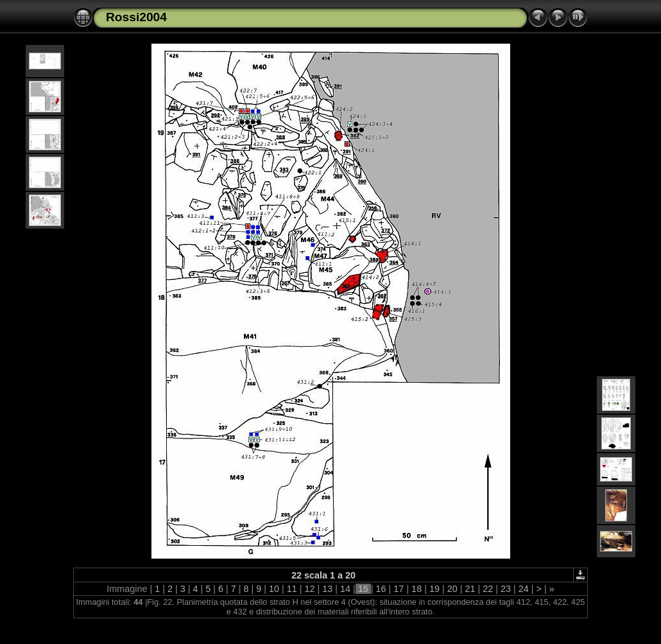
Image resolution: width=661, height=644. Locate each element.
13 (327, 589)
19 (434, 589)
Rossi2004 (136, 17)
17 (399, 589)
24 (524, 589)
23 (506, 589)
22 (488, 589)
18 (416, 589)
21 (470, 589)
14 (345, 589)
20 (452, 589)
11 (292, 589)
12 (310, 589)
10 (274, 589)
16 (381, 589)
